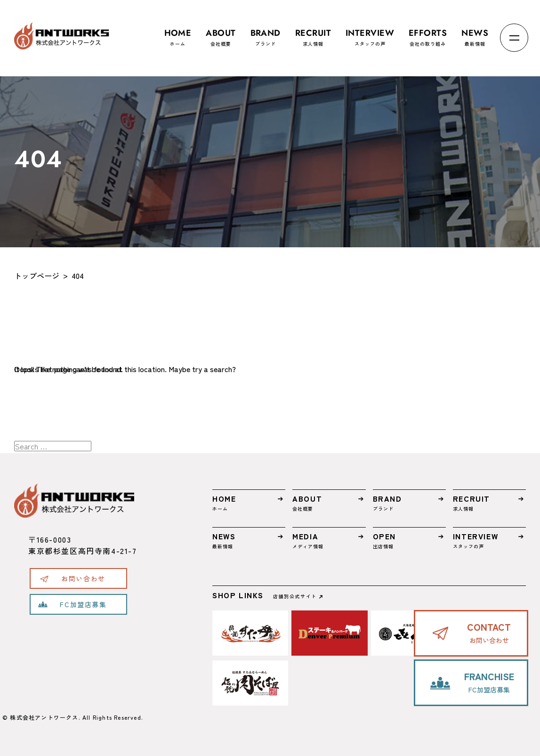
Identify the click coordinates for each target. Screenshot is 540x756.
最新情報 (475, 33)
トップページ (37, 276)
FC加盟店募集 (83, 604)
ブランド (266, 33)
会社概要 (221, 33)
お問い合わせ (83, 578)
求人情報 (313, 33)
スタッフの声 (370, 33)
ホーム (178, 33)
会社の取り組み (428, 33)
